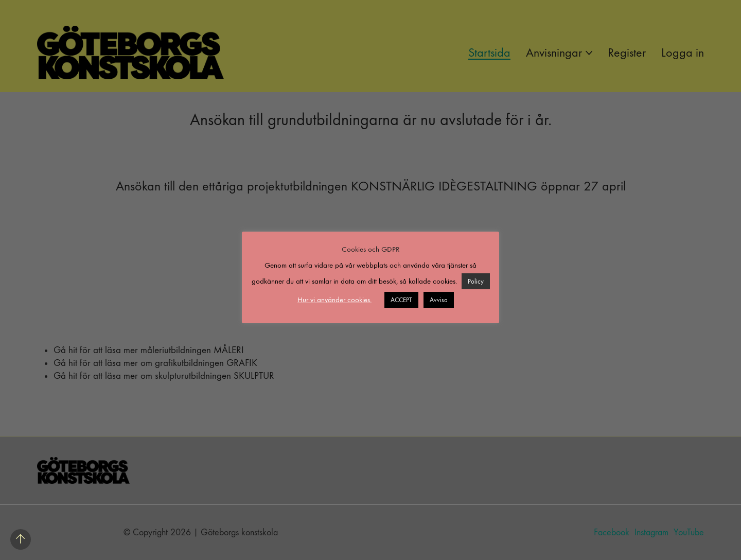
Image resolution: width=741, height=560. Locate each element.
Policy (476, 281)
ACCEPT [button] (401, 300)
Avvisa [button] (439, 300)
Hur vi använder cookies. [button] (334, 300)
